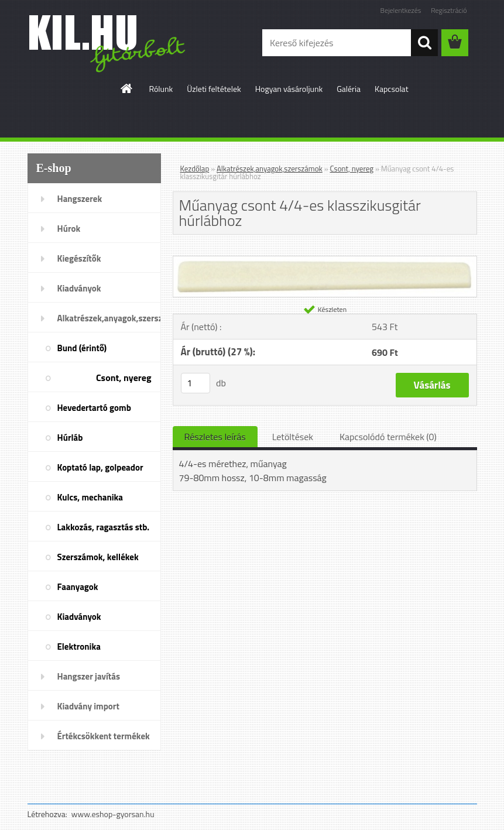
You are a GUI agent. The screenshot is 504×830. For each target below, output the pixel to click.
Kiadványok (79, 288)
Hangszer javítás (89, 676)
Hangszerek (80, 199)
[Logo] (108, 43)
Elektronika (79, 646)
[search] (424, 43)
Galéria (349, 89)
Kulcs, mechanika (90, 497)
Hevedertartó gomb (94, 408)
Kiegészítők (79, 258)
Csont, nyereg (124, 378)
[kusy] (196, 383)
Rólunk (161, 89)
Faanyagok (78, 587)
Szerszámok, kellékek (98, 557)
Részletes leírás (215, 437)
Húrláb (70, 438)
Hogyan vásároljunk (289, 89)
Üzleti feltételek (214, 89)
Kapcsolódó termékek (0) (388, 437)
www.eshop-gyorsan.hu (113, 814)
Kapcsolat (392, 89)
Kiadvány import (88, 706)
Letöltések (293, 437)
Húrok (69, 229)
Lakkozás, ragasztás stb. (104, 527)
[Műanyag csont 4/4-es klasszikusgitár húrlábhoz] (325, 261)
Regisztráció (449, 10)
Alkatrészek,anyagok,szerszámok (109, 318)
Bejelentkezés (401, 10)
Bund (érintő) (82, 348)
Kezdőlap (195, 169)
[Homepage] (127, 88)
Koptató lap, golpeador (100, 467)
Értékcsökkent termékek (104, 736)
